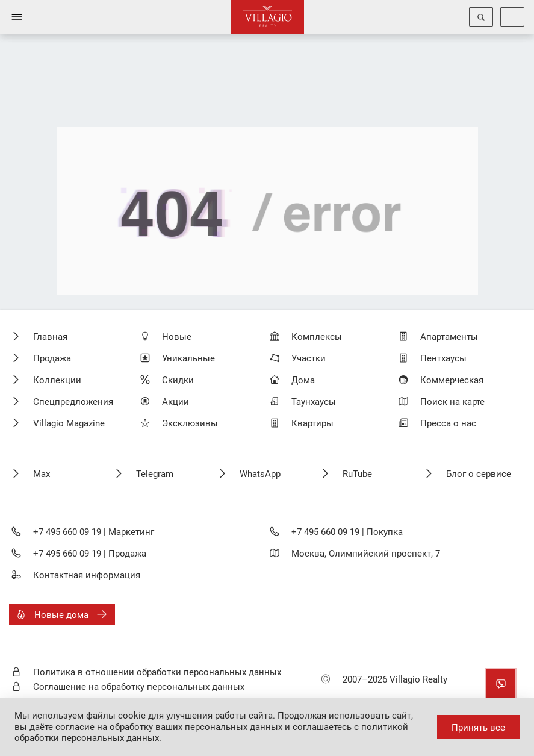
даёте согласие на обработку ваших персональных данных (156, 727)
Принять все (478, 728)
